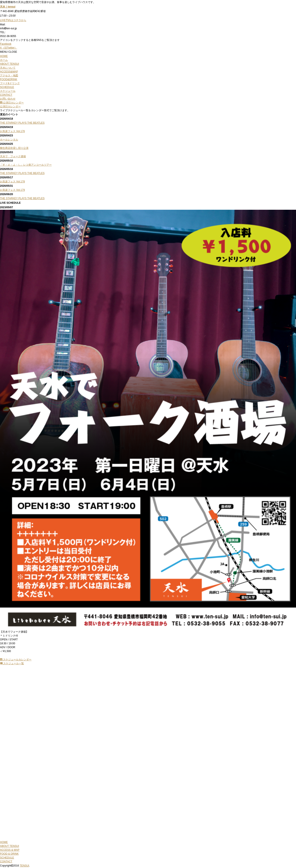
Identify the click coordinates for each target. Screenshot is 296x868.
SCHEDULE (7, 858)
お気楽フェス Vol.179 (12, 190)
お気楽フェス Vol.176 (12, 131)
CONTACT (6, 862)
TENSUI (24, 866)
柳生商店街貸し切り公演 (14, 148)
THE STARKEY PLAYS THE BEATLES (22, 123)
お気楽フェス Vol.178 (12, 182)
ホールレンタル (9, 140)
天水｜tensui (8, 7)
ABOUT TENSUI (9, 846)
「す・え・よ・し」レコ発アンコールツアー (26, 165)
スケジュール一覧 (12, 663)
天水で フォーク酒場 (13, 156)
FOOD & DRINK (9, 854)
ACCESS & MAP (10, 850)
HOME (4, 842)
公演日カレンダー (12, 103)
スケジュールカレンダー (16, 660)
